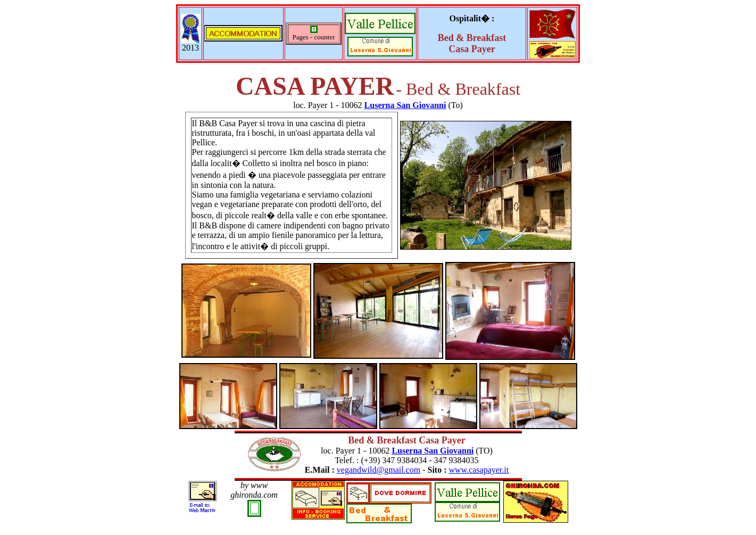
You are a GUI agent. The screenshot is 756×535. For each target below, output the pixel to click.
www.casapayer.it (479, 470)
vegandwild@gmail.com (379, 470)
